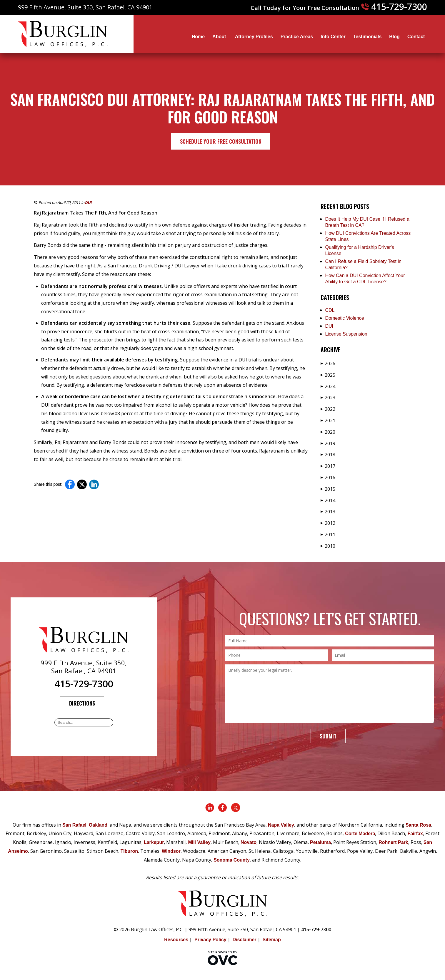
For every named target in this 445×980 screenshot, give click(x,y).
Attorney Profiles (254, 37)
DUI (89, 203)
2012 (328, 523)
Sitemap (272, 940)
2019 (328, 443)
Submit (328, 736)
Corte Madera (360, 834)
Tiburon (129, 851)
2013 (328, 512)
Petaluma (320, 842)
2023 (328, 398)
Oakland (98, 825)
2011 (328, 535)
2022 (328, 409)
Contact (416, 37)
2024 (328, 386)
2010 (328, 546)
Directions (82, 703)
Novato (249, 842)
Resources (176, 940)
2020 (328, 432)
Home (198, 37)
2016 (328, 478)
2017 (328, 466)
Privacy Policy (210, 940)
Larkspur (154, 842)
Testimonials (367, 37)
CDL (330, 310)
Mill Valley (199, 842)
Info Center (333, 37)
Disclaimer (245, 940)
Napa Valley (281, 825)
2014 (328, 500)
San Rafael (74, 825)
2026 (328, 363)
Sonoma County (232, 860)
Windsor (171, 851)
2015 (328, 489)
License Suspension (346, 334)
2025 (328, 375)
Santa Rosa (418, 825)
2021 (328, 421)
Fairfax (415, 834)
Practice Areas (297, 37)
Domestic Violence (345, 318)
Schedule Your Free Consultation (221, 141)
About (220, 37)
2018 (328, 455)
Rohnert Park (393, 842)
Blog (394, 37)
